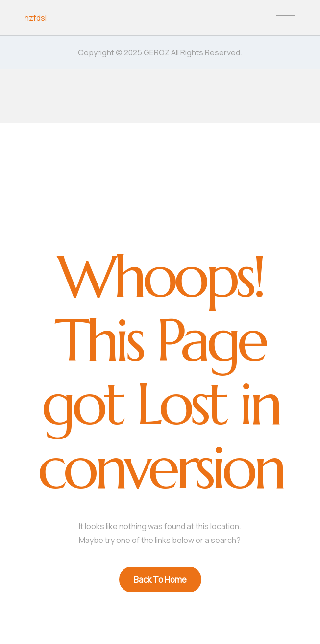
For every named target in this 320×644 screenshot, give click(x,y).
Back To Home (160, 580)
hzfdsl (36, 18)
